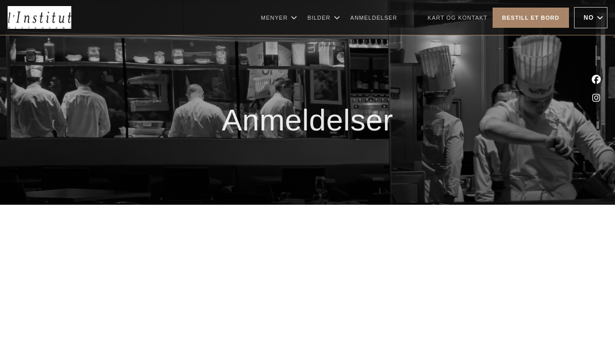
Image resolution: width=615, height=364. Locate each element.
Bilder (324, 18)
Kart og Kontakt (458, 18)
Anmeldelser (374, 18)
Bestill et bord (531, 18)
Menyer (279, 18)
